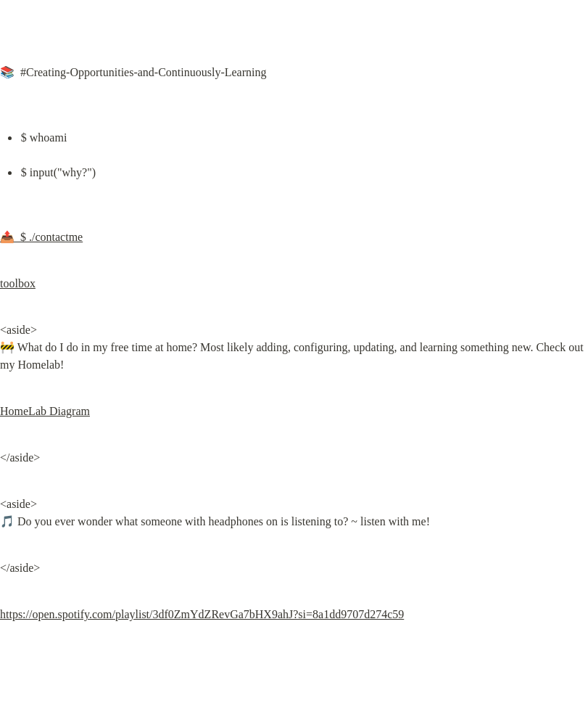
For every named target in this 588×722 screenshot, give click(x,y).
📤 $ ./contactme (41, 237)
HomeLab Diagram (45, 411)
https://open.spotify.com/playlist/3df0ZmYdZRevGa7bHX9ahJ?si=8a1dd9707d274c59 (202, 614)
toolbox (18, 283)
